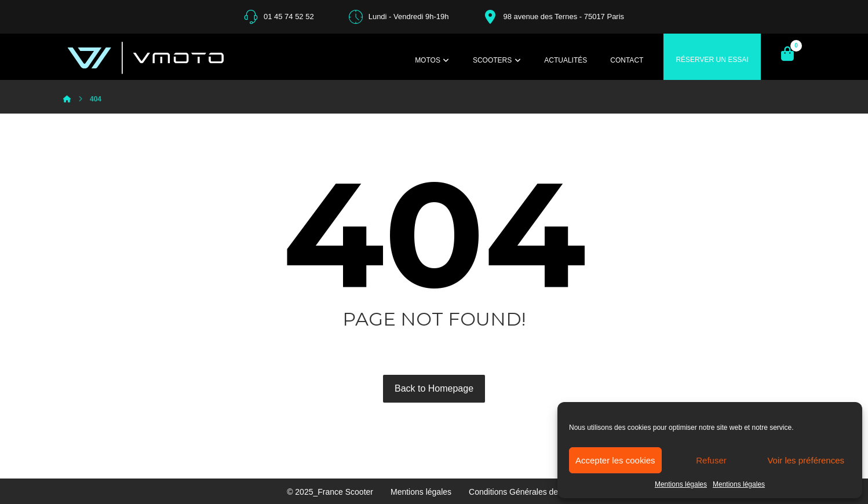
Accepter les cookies (615, 460)
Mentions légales (681, 484)
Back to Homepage (434, 388)
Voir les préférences (806, 460)
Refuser (711, 460)
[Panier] (787, 53)
